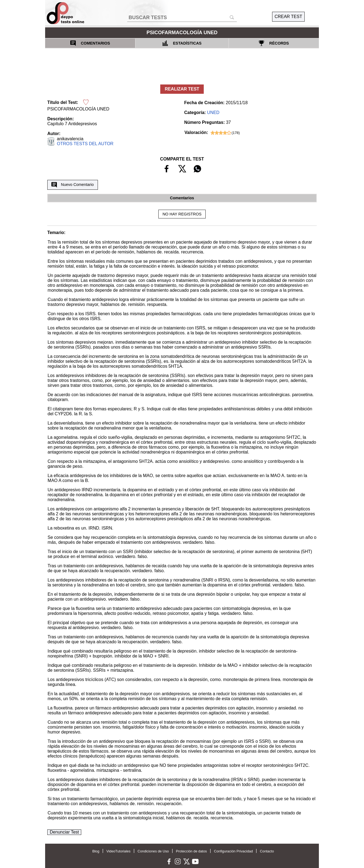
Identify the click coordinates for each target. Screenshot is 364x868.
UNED (213, 112)
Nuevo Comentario (72, 185)
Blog (96, 851)
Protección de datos (191, 851)
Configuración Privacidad (233, 851)
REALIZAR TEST (182, 89)
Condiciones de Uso (153, 851)
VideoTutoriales (118, 851)
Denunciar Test (64, 832)
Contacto (267, 851)
